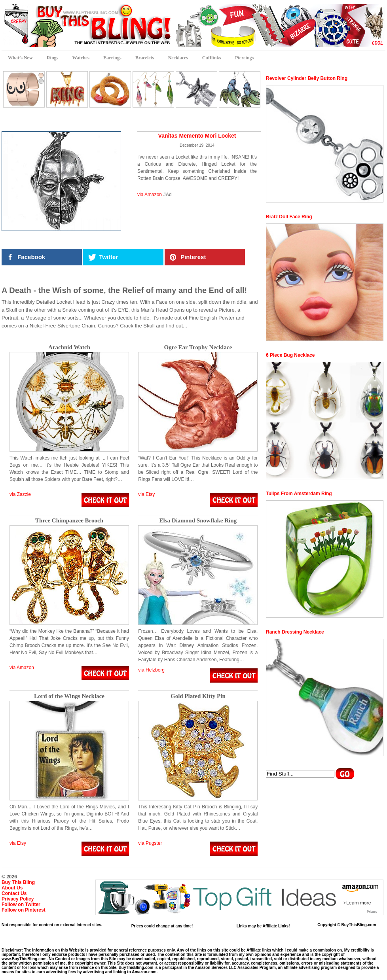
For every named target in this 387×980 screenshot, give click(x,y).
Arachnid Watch (69, 347)
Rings (52, 58)
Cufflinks (212, 58)
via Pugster (150, 843)
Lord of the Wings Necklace (69, 696)
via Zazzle (20, 494)
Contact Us (14, 893)
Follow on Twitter (21, 904)
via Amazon (150, 195)
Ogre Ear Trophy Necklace (198, 347)
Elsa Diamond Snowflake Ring (198, 521)
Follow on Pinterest (24, 910)
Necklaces (178, 58)
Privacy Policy (18, 899)
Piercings (244, 58)
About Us (12, 888)
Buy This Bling (18, 882)
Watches (81, 58)
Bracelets (145, 58)
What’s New (20, 58)
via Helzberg (151, 670)
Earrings (112, 58)
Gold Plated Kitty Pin (198, 696)
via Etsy (146, 494)
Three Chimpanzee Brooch (69, 521)
